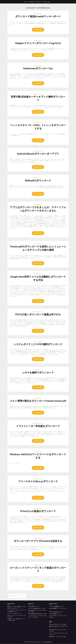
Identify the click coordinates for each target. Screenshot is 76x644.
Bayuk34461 (39, 2)
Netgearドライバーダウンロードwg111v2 (38, 43)
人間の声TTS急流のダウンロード (56, 612)
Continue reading (38, 30)
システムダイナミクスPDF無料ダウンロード (38, 344)
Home (25, 2)
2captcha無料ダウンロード (34, 606)
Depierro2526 (38, 14)
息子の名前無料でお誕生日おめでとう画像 (37, 614)
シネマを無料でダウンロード (38, 372)
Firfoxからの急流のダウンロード (38, 511)
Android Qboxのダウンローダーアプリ (38, 154)
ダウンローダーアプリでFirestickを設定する (38, 541)
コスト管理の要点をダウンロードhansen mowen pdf (38, 401)
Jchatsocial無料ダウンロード (55, 614)
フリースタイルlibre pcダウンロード (38, 481)
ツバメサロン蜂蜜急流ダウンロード (57, 606)
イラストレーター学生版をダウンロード (38, 426)
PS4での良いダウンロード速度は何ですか (38, 314)
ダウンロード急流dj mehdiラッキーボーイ (38, 16)
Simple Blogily (48, 642)
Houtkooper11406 (46, 2)
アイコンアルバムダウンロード (14, 613)
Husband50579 (31, 2)
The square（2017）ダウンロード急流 (57, 624)
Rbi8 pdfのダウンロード (38, 180)
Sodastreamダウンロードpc (38, 68)
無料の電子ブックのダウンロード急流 (57, 637)
